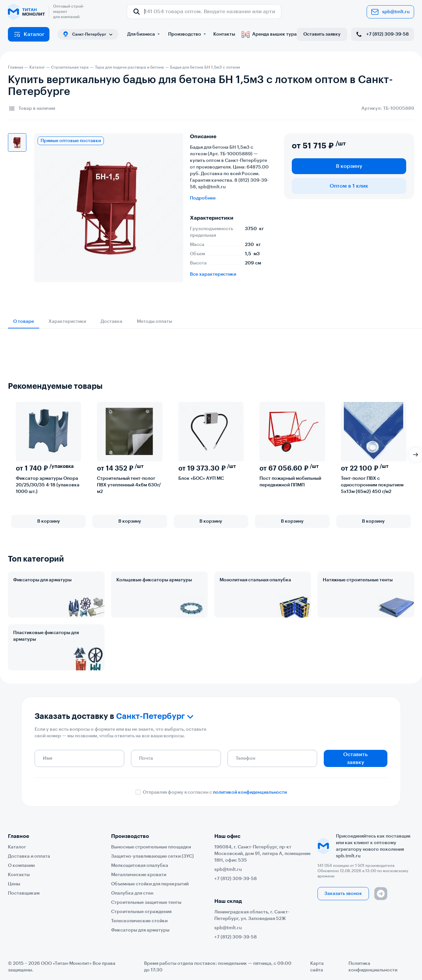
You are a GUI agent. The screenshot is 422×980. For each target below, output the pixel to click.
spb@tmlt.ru (390, 12)
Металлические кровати (139, 875)
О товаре (24, 322)
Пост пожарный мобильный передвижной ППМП (290, 482)
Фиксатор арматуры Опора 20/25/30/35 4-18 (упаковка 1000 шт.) (48, 485)
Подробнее (203, 198)
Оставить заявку (322, 34)
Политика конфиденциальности (373, 967)
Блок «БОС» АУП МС (201, 478)
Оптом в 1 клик (349, 186)
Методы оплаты (154, 322)
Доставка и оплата (29, 856)
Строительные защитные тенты (146, 903)
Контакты (224, 34)
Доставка (111, 322)
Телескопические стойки (139, 921)
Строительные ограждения (141, 912)
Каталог (29, 34)
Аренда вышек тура (269, 34)
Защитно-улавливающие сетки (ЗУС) (152, 856)
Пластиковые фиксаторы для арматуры (46, 636)
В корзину (349, 166)
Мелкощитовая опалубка (140, 866)
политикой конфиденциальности (250, 792)
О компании (21, 866)
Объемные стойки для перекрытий (150, 884)
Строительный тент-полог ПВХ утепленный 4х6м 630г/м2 (129, 485)
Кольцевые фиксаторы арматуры (154, 580)
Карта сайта (317, 967)
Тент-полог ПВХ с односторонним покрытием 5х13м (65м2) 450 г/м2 (372, 485)
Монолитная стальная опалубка (255, 580)
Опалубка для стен (132, 893)
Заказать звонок (343, 894)
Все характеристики (213, 274)
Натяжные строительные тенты (358, 580)
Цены (14, 884)
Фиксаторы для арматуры (42, 580)
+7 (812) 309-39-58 (382, 34)
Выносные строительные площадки (151, 847)
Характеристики (67, 322)
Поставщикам (24, 893)
